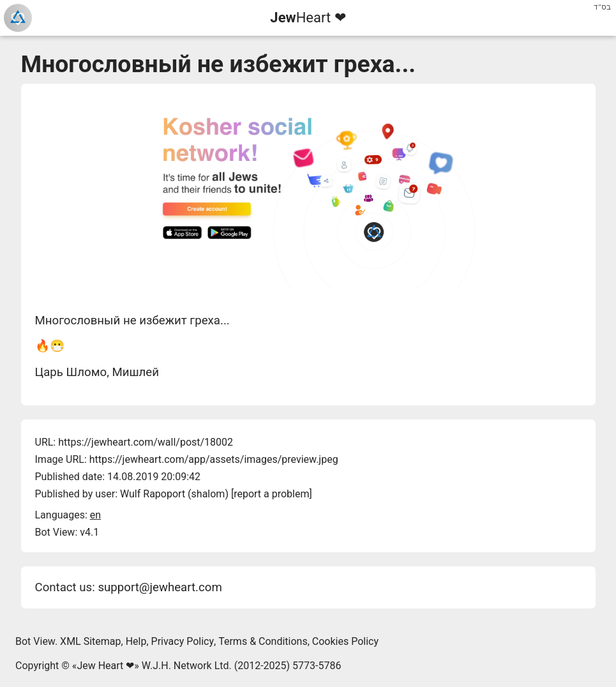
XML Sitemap (90, 641)
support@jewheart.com (160, 587)
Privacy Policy (183, 641)
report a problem (271, 494)
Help (136, 641)
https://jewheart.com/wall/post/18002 (146, 442)
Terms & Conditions (263, 641)
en (95, 515)
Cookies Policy (345, 641)
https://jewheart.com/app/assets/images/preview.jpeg (214, 459)
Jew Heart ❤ (105, 666)
